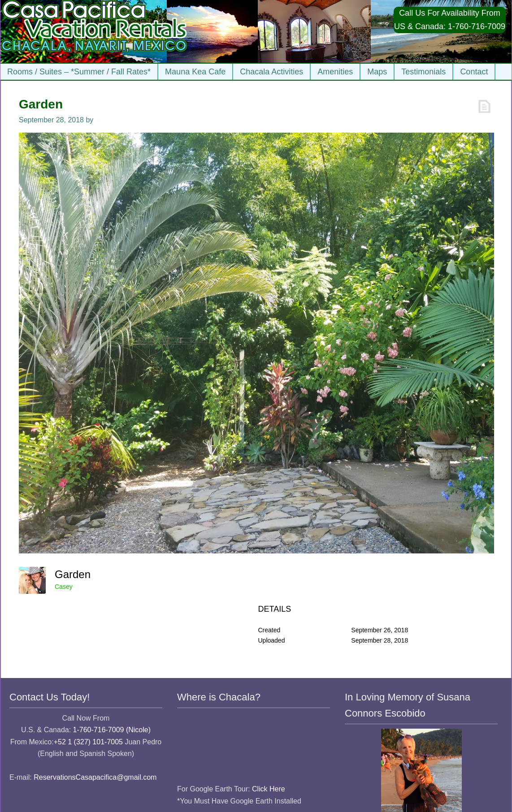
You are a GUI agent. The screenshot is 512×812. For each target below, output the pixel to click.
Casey (64, 587)
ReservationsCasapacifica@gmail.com (95, 777)
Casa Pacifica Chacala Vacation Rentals (95, 31)
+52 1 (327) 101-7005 (88, 742)
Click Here (269, 789)
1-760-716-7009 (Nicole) (112, 730)
